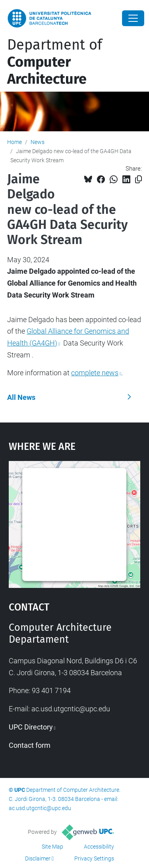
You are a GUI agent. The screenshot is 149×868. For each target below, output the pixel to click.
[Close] (133, 18)
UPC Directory (31, 727)
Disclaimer (38, 858)
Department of (55, 62)
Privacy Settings (94, 858)
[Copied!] (138, 180)
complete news (95, 373)
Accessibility (99, 847)
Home (15, 142)
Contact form (30, 745)
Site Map (52, 847)
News (38, 142)
